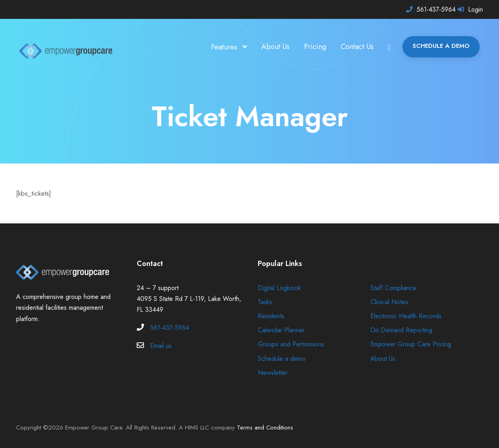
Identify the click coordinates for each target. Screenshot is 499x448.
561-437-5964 (435, 9)
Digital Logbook (280, 288)
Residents (272, 316)
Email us (162, 346)
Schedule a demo (283, 359)
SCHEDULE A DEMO (440, 46)
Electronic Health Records (408, 316)
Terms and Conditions (271, 428)
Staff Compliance (395, 288)
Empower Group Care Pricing (412, 344)
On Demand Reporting (402, 330)
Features (217, 47)
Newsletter (273, 373)
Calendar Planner (283, 330)
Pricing (311, 47)
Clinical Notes (390, 302)
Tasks (266, 302)
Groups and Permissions (293, 344)
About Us (270, 47)
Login (475, 9)
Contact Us (354, 47)
